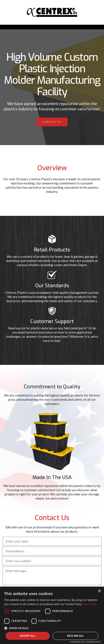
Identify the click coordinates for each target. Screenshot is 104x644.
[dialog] (52, 615)
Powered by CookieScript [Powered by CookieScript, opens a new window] (85, 642)
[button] (52, 628)
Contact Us (52, 122)
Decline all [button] (75, 636)
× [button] (99, 591)
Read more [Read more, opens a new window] (90, 604)
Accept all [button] (28, 636)
